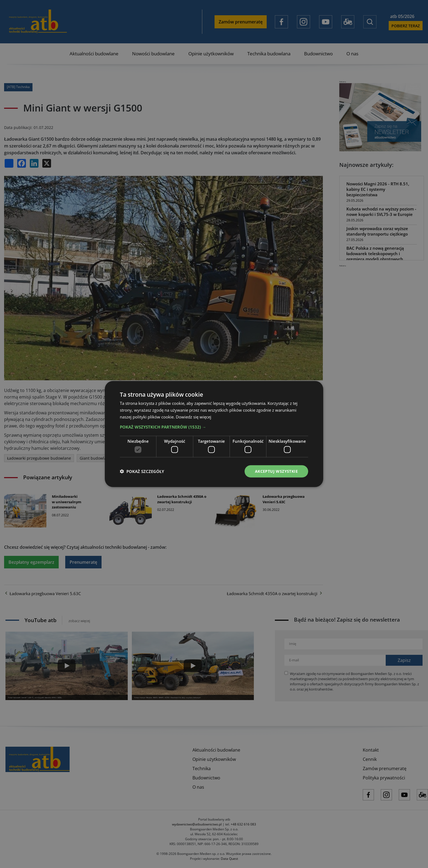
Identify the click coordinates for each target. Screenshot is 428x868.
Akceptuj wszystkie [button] (276, 471)
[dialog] (214, 434)
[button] (214, 427)
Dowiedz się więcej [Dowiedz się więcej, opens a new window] (194, 417)
